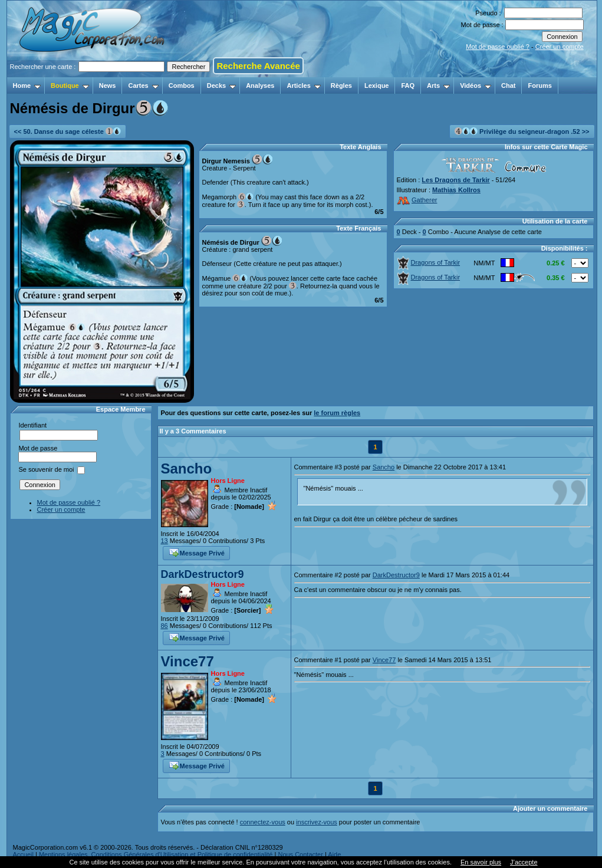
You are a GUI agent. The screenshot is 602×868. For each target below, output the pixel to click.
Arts (438, 86)
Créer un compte (560, 47)
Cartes (143, 86)
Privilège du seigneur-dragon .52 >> (522, 131)
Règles (341, 86)
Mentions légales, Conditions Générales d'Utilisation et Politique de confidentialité (156, 854)
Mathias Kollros (456, 190)
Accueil (23, 854)
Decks (221, 86)
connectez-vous (263, 822)
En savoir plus (481, 862)
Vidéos (476, 86)
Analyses (260, 86)
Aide (334, 854)
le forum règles (337, 413)
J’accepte (524, 862)
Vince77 (187, 661)
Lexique (377, 86)
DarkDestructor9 (203, 574)
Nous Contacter (300, 854)
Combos (182, 86)
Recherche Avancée (258, 66)
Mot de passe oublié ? (498, 47)
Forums (540, 86)
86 (165, 626)
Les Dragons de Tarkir (455, 180)
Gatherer (417, 200)
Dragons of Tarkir (429, 262)
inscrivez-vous (317, 822)
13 (165, 541)
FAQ (408, 86)
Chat (508, 86)
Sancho (187, 468)
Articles (303, 86)
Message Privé (197, 552)
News (108, 86)
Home (27, 86)
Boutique (70, 86)
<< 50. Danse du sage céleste (68, 131)
